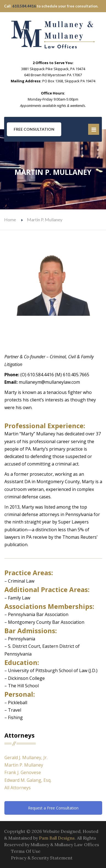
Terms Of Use (26, 851)
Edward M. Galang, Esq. (28, 780)
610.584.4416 (24, 6)
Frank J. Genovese (23, 772)
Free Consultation (34, 129)
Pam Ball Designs (57, 838)
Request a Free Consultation (53, 808)
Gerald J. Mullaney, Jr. (26, 757)
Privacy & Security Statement (42, 858)
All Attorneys (18, 788)
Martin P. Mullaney (24, 765)
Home (10, 219)
